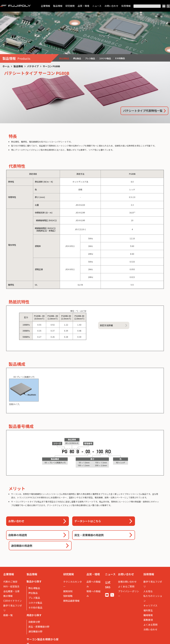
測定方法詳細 (106, 325)
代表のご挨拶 (10, 570)
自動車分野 (34, 610)
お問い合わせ (111, 6)
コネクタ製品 (35, 591)
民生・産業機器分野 (39, 615)
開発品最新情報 (71, 589)
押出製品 (33, 581)
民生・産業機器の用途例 (81, 534)
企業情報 (45, 6)
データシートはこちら (79, 520)
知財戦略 (68, 584)
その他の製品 (35, 596)
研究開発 (70, 6)
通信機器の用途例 (130, 534)
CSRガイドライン (13, 589)
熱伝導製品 (34, 576)
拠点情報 (8, 584)
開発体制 (68, 580)
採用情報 (126, 6)
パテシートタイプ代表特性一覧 (138, 110)
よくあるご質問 (126, 575)
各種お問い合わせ (127, 570)
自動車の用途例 (20, 534)
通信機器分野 (35, 620)
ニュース (97, 6)
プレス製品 (34, 586)
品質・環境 (84, 6)
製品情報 (58, 6)
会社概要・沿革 (11, 580)
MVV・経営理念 (11, 575)
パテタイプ (33, 66)
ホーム (6, 66)
